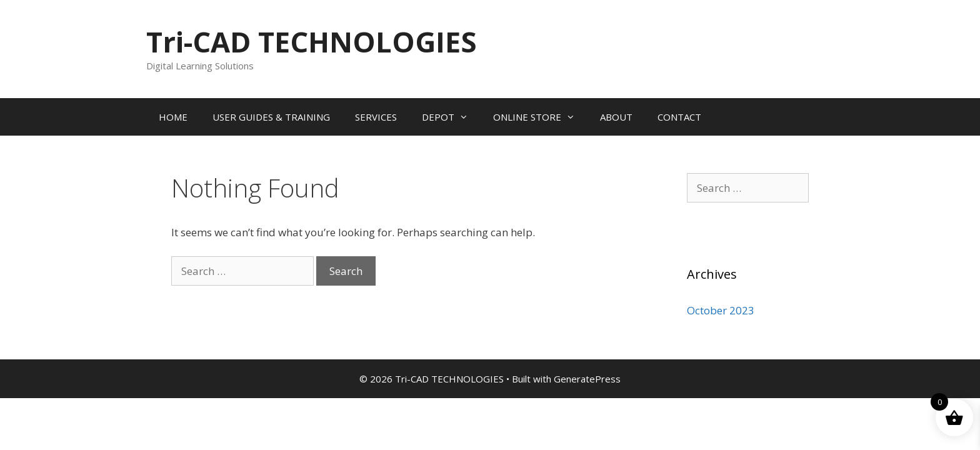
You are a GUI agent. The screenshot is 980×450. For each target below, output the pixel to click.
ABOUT (616, 117)
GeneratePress (587, 379)
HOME (173, 117)
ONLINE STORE (540, 117)
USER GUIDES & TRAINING (271, 117)
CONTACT (679, 117)
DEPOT (451, 117)
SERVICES (376, 117)
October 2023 (721, 310)
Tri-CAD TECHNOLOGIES (312, 42)
